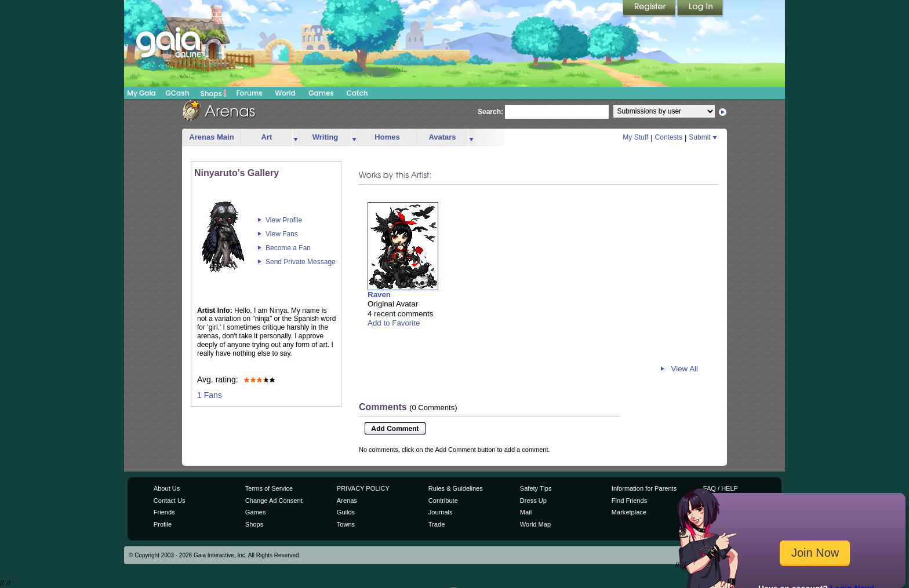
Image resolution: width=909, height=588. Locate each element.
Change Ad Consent (274, 501)
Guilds (346, 512)
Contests (669, 137)
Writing (326, 137)
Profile (163, 524)
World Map (535, 524)
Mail (526, 512)
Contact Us (170, 501)
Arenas (347, 501)
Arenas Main (211, 137)
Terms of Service (269, 488)
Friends (164, 512)
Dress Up (533, 501)
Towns (346, 524)
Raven (379, 295)
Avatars (442, 137)
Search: (490, 112)
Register (650, 9)
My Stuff (635, 137)
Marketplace (629, 512)
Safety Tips (536, 488)
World (285, 93)
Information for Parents (644, 488)
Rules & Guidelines (456, 488)
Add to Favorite (394, 323)
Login (700, 9)
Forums (249, 93)
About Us (167, 488)
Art (267, 137)
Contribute (443, 501)
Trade (437, 524)
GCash (178, 93)
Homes (387, 137)
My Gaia (141, 93)
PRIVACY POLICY (363, 488)
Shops (214, 93)
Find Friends (629, 501)
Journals (441, 512)
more (296, 138)
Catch (357, 93)
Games (321, 93)
